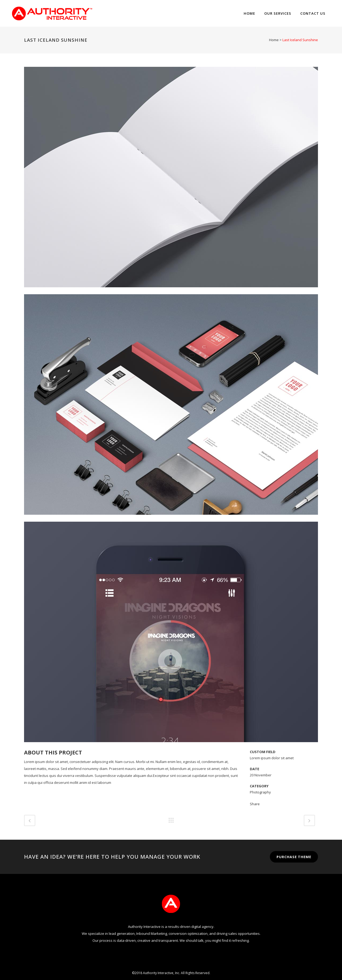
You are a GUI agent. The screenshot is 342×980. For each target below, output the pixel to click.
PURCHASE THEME (294, 857)
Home (274, 40)
